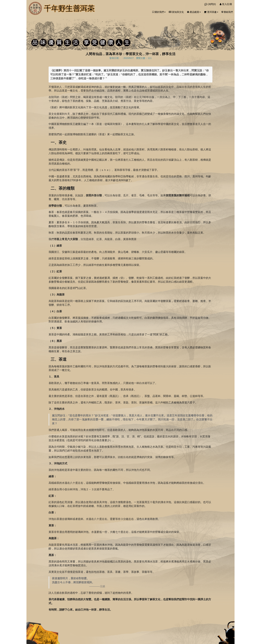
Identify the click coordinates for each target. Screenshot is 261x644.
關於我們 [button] (159, 12)
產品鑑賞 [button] (194, 12)
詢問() (210, 4)
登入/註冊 (226, 4)
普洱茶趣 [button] (211, 12)
